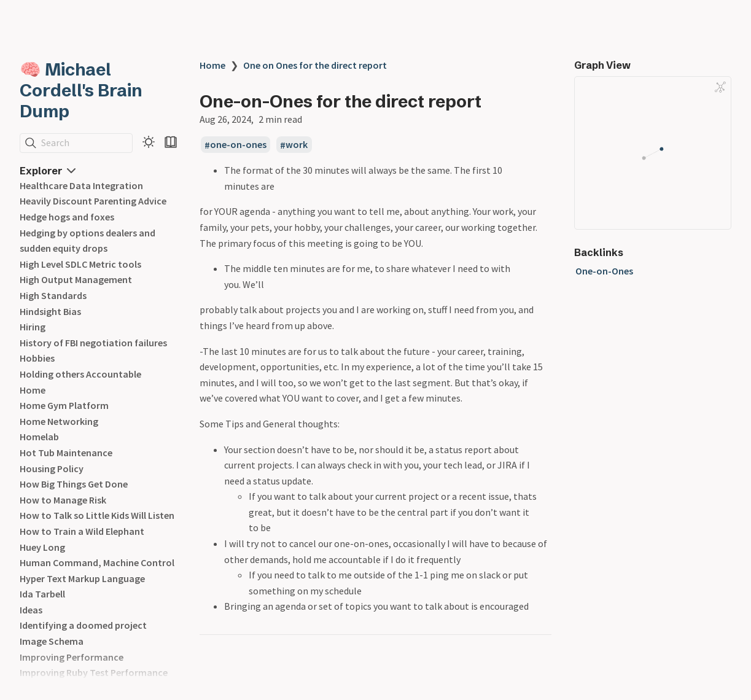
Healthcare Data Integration (81, 185)
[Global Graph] (720, 87)
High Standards (53, 295)
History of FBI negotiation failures (93, 343)
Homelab (39, 437)
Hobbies (37, 358)
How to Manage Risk (63, 500)
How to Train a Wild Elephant (82, 531)
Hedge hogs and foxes (67, 217)
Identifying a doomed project (83, 625)
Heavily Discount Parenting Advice (93, 201)
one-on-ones (238, 145)
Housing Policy (52, 469)
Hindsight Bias (50, 311)
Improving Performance (72, 657)
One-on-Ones (604, 271)
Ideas (31, 610)
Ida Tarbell (42, 594)
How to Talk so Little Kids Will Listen (97, 515)
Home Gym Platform (64, 405)
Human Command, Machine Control (97, 562)
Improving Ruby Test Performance (94, 672)
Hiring (33, 327)
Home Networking (59, 421)
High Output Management (76, 279)
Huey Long (42, 547)
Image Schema (52, 641)
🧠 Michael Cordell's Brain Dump (81, 90)
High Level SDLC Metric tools (80, 264)
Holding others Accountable (80, 374)
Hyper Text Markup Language (82, 578)
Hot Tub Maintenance (66, 453)
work (297, 145)
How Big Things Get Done (74, 484)
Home (33, 390)
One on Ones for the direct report (315, 65)
